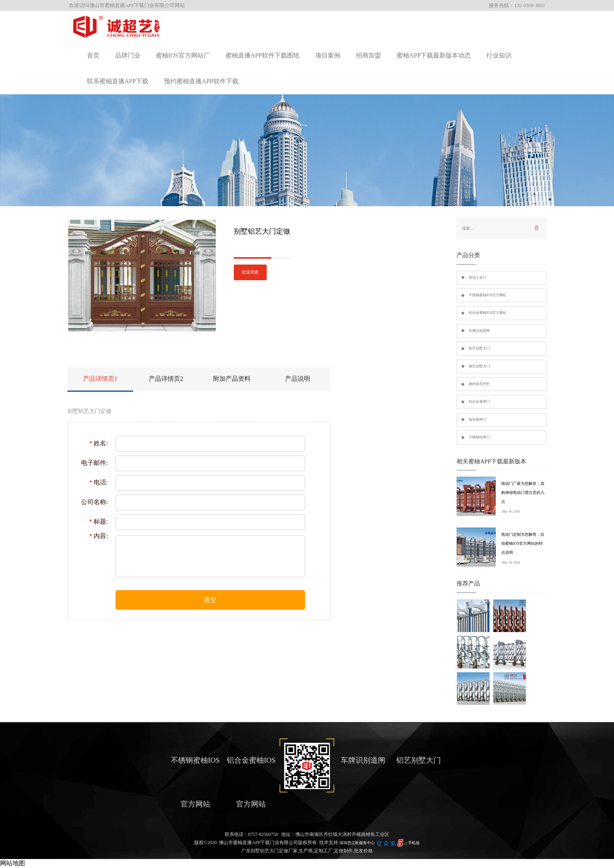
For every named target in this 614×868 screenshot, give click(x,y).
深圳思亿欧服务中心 (357, 843)
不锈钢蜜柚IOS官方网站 (488, 295)
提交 (210, 600)
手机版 (414, 843)
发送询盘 (250, 272)
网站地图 (13, 863)
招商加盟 (368, 55)
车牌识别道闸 (479, 331)
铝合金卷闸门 (479, 402)
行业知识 (499, 55)
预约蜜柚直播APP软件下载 (201, 81)
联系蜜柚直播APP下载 (118, 81)
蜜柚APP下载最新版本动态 (434, 55)
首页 (93, 55)
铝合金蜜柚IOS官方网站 (488, 313)
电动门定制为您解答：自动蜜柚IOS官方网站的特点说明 (523, 543)
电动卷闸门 (478, 420)
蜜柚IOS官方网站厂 (183, 55)
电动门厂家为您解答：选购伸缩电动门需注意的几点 (523, 493)
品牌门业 (128, 55)
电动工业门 (478, 277)
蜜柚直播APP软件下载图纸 (263, 55)
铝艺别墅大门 (479, 348)
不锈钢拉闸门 (479, 437)
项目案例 (328, 55)
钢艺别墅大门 (479, 366)
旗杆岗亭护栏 (479, 384)
